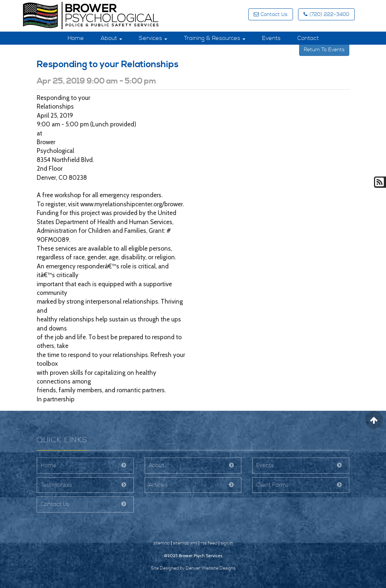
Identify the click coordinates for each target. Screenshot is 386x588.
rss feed (209, 543)
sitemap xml (185, 543)
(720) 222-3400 (326, 15)
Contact (308, 38)
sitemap (162, 543)
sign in (227, 543)
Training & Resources (215, 38)
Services (153, 38)
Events (271, 38)
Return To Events (324, 50)
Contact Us (271, 15)
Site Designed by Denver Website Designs (193, 568)
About (111, 38)
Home (76, 38)
